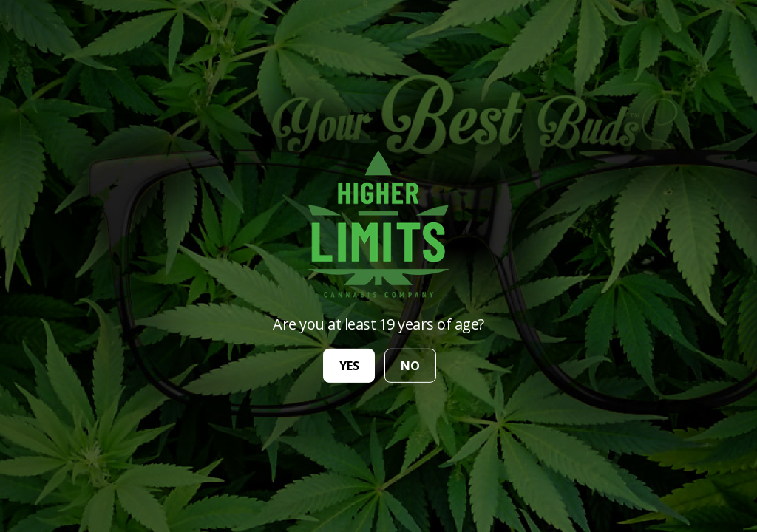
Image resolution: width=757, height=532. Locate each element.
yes (349, 366)
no (410, 366)
